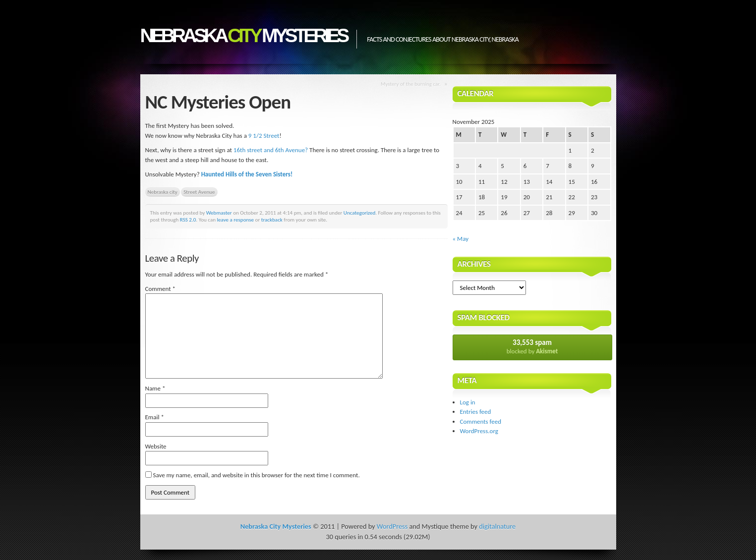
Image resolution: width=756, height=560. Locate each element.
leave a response (236, 220)
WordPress (392, 526)
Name (155, 388)
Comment (161, 289)
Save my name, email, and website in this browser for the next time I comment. (256, 475)
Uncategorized (360, 213)
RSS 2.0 (188, 220)
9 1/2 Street (264, 136)
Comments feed (481, 421)
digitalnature (497, 526)
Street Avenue (199, 192)
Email (155, 417)
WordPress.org (479, 431)
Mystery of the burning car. (411, 84)
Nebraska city (163, 192)
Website (156, 446)
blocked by (532, 346)
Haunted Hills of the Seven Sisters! (247, 174)
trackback (272, 220)
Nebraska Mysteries (244, 35)
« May (461, 239)
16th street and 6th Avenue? (271, 150)
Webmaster (219, 213)
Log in (468, 402)
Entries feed (476, 412)
